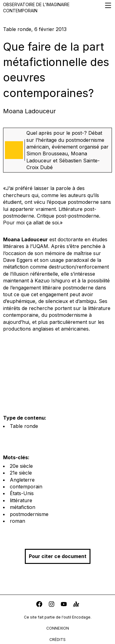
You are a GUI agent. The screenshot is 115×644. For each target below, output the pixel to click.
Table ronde (24, 426)
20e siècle (21, 466)
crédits (57, 640)
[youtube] (64, 605)
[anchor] (76, 605)
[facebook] (39, 605)
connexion (58, 628)
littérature (21, 500)
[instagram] (52, 605)
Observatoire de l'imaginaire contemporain (57, 7)
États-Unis (22, 493)
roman (17, 521)
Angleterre (22, 480)
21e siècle (21, 473)
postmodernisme (29, 514)
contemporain (26, 487)
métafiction (23, 507)
